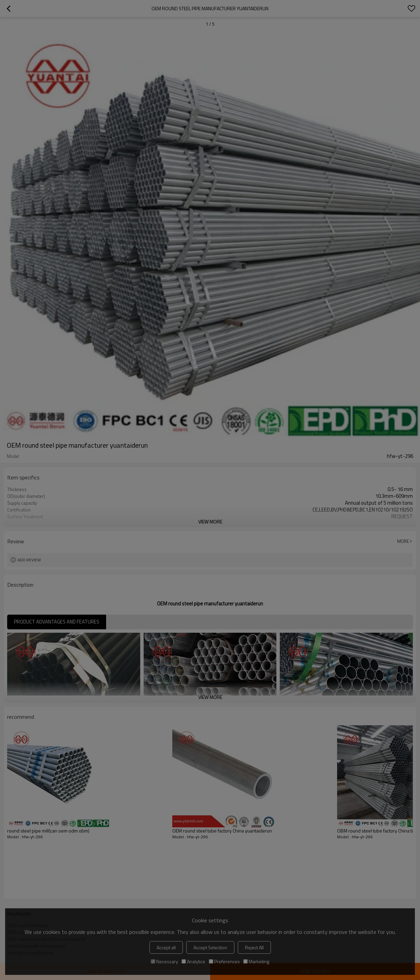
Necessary (164, 961)
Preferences (224, 961)
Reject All (254, 947)
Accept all (166, 947)
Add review (29, 560)
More (403, 541)
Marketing (256, 961)
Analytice (193, 961)
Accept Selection (210, 947)
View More (210, 522)
